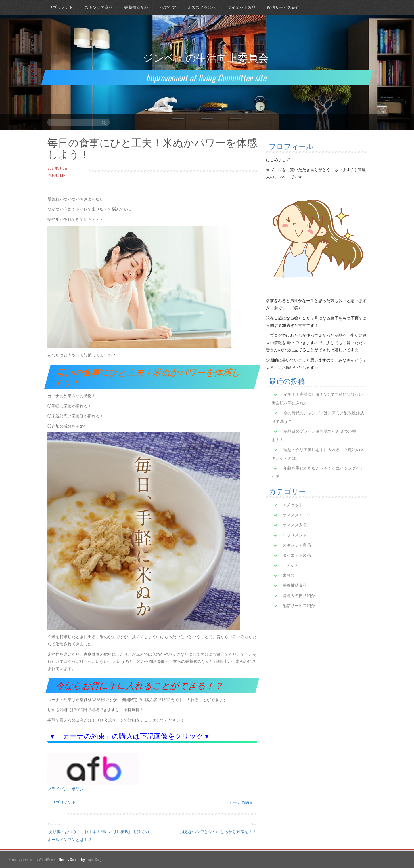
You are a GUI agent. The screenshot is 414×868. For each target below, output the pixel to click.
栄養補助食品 (136, 7)
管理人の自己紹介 (299, 595)
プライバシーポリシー (68, 789)
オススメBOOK (202, 7)
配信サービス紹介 (283, 7)
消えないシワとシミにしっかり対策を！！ (219, 831)
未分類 (289, 575)
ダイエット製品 (241, 7)
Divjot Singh (94, 859)
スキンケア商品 (99, 7)
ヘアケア (168, 7)
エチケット (293, 505)
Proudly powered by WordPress (32, 859)
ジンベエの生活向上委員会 (206, 57)
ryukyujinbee (57, 175)
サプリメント (61, 7)
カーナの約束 (241, 802)
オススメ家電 (295, 525)
